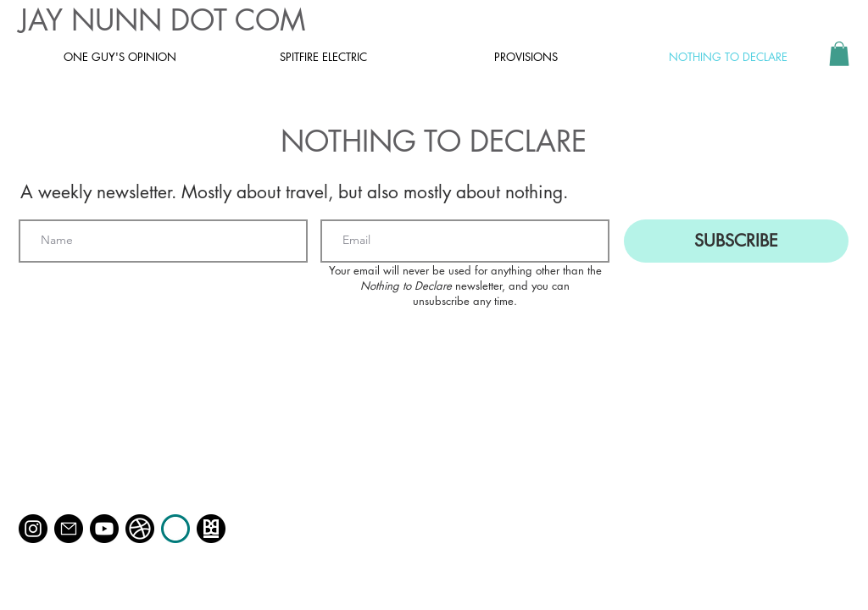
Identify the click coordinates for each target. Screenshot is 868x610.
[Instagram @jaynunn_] (33, 529)
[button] (839, 54)
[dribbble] (140, 529)
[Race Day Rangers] (175, 529)
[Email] (69, 529)
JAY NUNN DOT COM (162, 20)
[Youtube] (104, 529)
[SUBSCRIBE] (736, 241)
